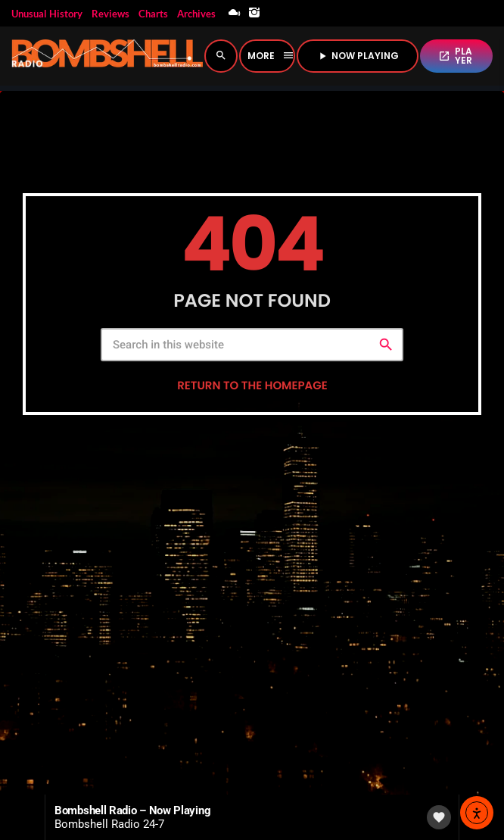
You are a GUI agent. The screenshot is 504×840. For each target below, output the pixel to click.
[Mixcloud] (235, 13)
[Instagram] (254, 13)
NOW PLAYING (358, 56)
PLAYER (456, 56)
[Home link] (107, 56)
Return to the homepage (252, 386)
